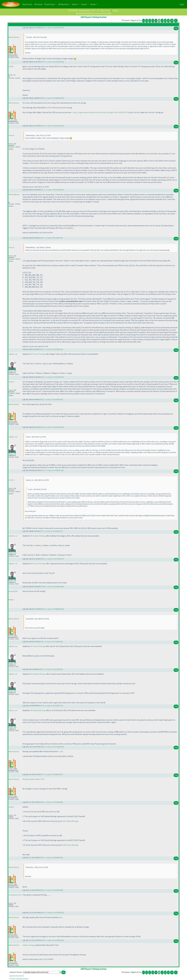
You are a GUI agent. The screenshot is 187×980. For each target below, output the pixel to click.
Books (93, 4)
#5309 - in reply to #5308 (49, 98)
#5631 (60, 669)
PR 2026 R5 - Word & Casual (80, 11)
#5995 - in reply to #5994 (48, 858)
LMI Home (39, 4)
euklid (11, 66)
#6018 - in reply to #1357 (49, 913)
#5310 (61, 126)
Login (182, 4)
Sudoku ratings (29, 945)
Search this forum (17, 976)
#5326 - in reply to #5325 (48, 399)
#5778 (60, 706)
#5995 (60, 858)
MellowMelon (14, 194)
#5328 (61, 427)
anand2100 (13, 591)
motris (11, 135)
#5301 (61, 28)
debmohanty (14, 37)
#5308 (61, 62)
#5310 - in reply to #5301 (49, 126)
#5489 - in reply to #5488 (49, 609)
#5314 (60, 238)
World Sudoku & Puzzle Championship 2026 (93, 13)
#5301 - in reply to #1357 (49, 28)
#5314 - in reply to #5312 (48, 238)
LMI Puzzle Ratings (38, 354)
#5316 (60, 349)
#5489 (61, 609)
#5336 (61, 470)
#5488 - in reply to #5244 (49, 587)
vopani (11, 807)
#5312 (61, 190)
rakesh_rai (13, 354)
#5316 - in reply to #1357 (48, 349)
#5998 (60, 890)
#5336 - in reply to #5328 (49, 470)
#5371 (60, 531)
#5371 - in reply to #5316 (48, 531)
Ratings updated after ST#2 (33, 779)
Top (176, 28)
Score (108, 11)
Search (75, 4)
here (61, 917)
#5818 (61, 747)
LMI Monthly (63, 4)
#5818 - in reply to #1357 (49, 747)
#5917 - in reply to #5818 (48, 774)
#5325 (61, 377)
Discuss (115, 11)
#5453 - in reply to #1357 (49, 559)
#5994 (60, 802)
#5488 (61, 587)
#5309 (61, 98)
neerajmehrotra (15, 895)
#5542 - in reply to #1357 (48, 642)
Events (84, 4)
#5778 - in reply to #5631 (48, 706)
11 (176, 20)
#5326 (60, 399)
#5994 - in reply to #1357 (48, 802)
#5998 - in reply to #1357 (48, 890)
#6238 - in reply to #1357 (49, 940)
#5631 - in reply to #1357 (48, 669)
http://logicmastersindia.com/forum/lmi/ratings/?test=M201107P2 (101, 112)
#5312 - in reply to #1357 (49, 190)
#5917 (60, 774)
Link (61, 751)
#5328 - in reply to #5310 (49, 427)
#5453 (61, 559)
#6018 (61, 913)
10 (172, 20)
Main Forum (28, 4)
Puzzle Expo (50, 4)
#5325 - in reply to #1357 (49, 377)
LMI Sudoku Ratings (38, 536)
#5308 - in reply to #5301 (49, 62)
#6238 (61, 940)
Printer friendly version (19, 979)
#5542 (60, 642)
